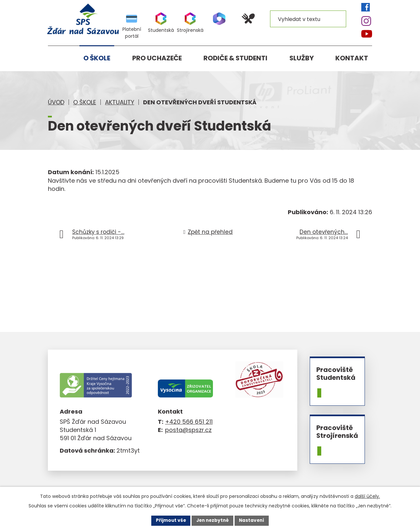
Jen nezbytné (212, 520)
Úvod (56, 102)
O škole (85, 102)
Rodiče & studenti (235, 58)
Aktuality (120, 102)
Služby (302, 58)
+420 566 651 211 (189, 422)
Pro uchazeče (157, 58)
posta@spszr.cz (188, 430)
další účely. (367, 496)
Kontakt (352, 58)
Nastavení (253, 520)
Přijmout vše (169, 520)
